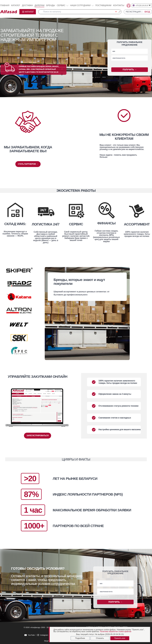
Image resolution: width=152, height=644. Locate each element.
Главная (5, 5)
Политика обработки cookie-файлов (116, 631)
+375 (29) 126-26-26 (142, 5)
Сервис (62, 5)
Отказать (100, 638)
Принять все (120, 638)
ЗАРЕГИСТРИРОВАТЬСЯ (38, 436)
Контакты (119, 5)
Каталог (16, 5)
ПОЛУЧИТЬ (130, 70)
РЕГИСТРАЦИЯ (133, 12)
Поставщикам (103, 5)
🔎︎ (120, 12)
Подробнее (80, 638)
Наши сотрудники (80, 5)
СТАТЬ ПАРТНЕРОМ (28, 164)
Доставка (27, 5)
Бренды (51, 5)
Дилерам (39, 5)
